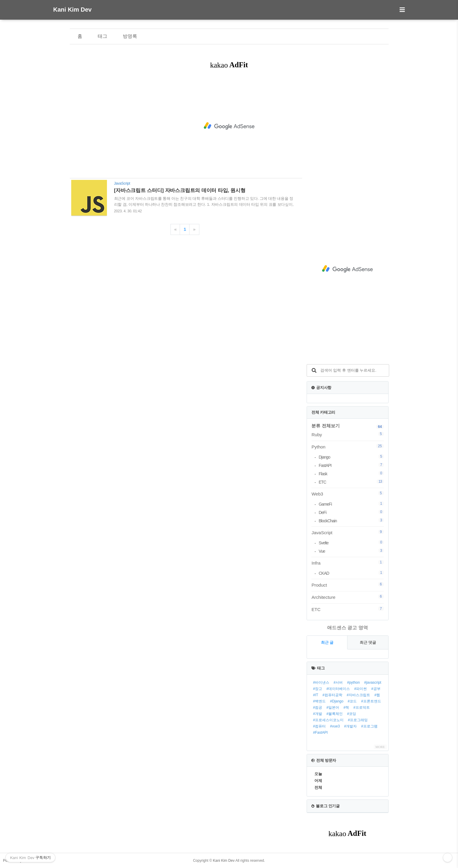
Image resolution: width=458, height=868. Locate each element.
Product (347, 585)
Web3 (347, 494)
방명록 (130, 36)
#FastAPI (320, 733)
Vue (351, 551)
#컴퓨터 (319, 726)
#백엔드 (319, 701)
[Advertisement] (229, 126)
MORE (380, 747)
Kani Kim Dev (73, 10)
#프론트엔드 (371, 701)
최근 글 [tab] (327, 642)
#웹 (377, 695)
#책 (346, 708)
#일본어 (333, 708)
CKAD (351, 573)
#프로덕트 (362, 708)
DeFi (351, 512)
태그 (103, 36)
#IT (315, 695)
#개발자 (351, 726)
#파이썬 (361, 689)
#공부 (376, 689)
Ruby (347, 434)
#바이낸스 (321, 682)
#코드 (352, 701)
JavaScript (347, 532)
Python (347, 447)
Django (351, 457)
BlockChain (351, 521)
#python (354, 682)
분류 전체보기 (325, 426)
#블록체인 (335, 714)
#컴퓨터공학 (332, 695)
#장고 (318, 689)
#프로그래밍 (358, 720)
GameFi (351, 504)
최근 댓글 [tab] (368, 642)
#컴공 (318, 708)
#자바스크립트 (358, 695)
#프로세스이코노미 (328, 720)
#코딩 (352, 714)
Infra (347, 563)
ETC (351, 482)
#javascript (373, 682)
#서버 (338, 682)
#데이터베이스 (338, 689)
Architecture (347, 597)
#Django (337, 701)
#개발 (318, 714)
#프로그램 (369, 726)
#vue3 (335, 726)
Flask (351, 474)
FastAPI (351, 465)
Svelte (351, 543)
